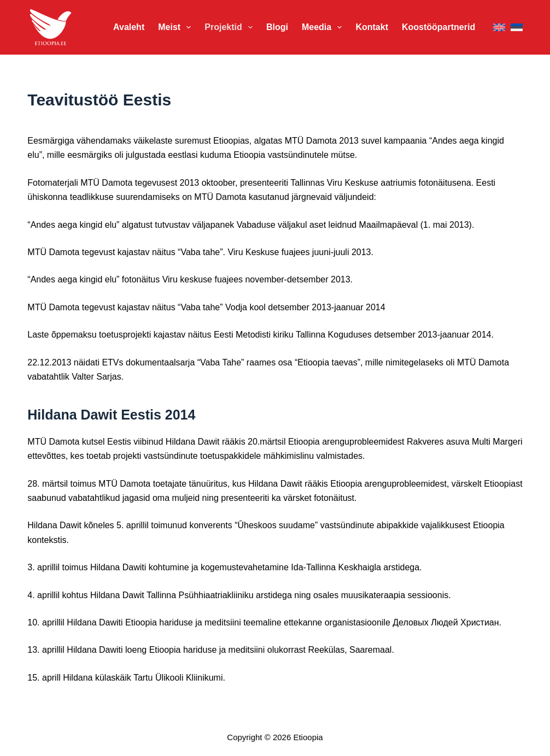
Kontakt (372, 27)
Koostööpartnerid (438, 27)
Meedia (324, 27)
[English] (499, 28)
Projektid (231, 27)
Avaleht (129, 27)
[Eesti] (517, 28)
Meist (177, 27)
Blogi (277, 27)
